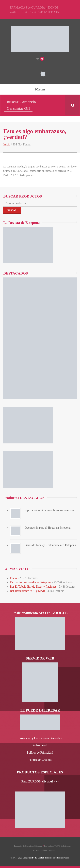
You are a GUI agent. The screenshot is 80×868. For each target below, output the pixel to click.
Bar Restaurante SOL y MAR (27, 591)
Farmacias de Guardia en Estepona (31, 582)
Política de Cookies (40, 760)
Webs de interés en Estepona (44, 850)
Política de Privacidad (40, 753)
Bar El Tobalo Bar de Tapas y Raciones (33, 587)
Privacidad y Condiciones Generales (40, 738)
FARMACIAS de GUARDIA (27, 8)
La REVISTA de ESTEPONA (41, 12)
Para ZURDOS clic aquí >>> (40, 781)
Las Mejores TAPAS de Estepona (57, 846)
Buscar (12, 210)
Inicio (7, 144)
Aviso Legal (40, 745)
